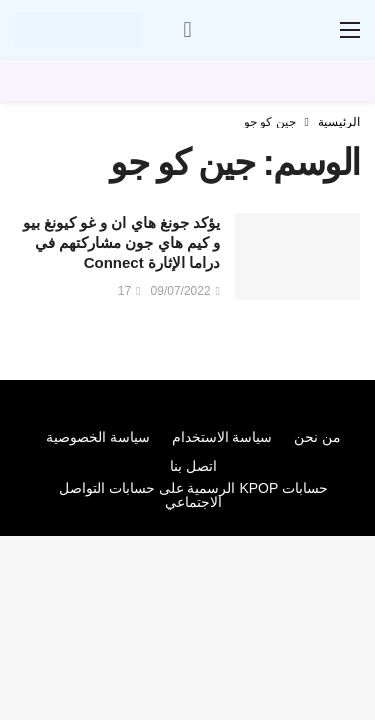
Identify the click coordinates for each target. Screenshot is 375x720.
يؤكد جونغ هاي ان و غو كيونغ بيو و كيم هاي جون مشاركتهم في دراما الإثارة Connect (121, 243)
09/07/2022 (185, 291)
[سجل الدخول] (188, 30)
